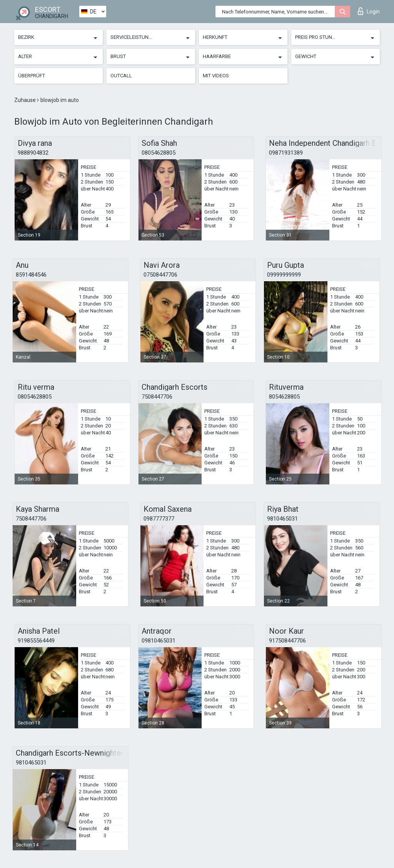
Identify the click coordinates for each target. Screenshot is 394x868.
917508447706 (287, 641)
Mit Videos (216, 76)
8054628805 (284, 397)
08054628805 (159, 153)
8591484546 (31, 275)
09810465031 (159, 641)
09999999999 (284, 275)
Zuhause (26, 100)
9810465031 (282, 519)
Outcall (121, 76)
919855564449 (36, 641)
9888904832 (33, 153)
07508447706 (160, 275)
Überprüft (32, 76)
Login (369, 11)
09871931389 (286, 153)
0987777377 (159, 519)
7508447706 (157, 397)
